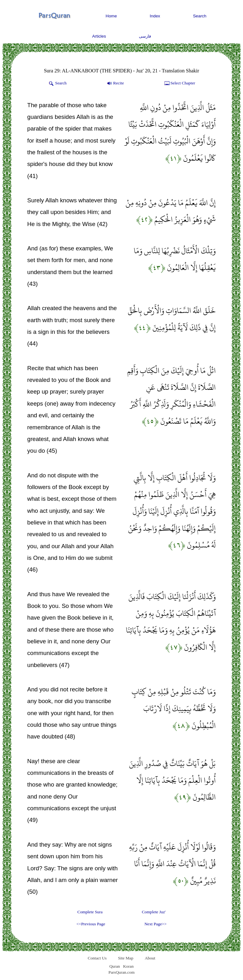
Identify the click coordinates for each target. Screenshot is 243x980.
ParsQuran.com (122, 972)
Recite (115, 83)
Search (200, 16)
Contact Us (97, 958)
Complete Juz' (154, 912)
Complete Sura (90, 912)
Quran (115, 966)
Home (111, 16)
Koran (128, 966)
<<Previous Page (91, 924)
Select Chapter (179, 83)
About (150, 958)
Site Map (126, 958)
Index (155, 16)
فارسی (145, 36)
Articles (99, 36)
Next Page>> (155, 924)
